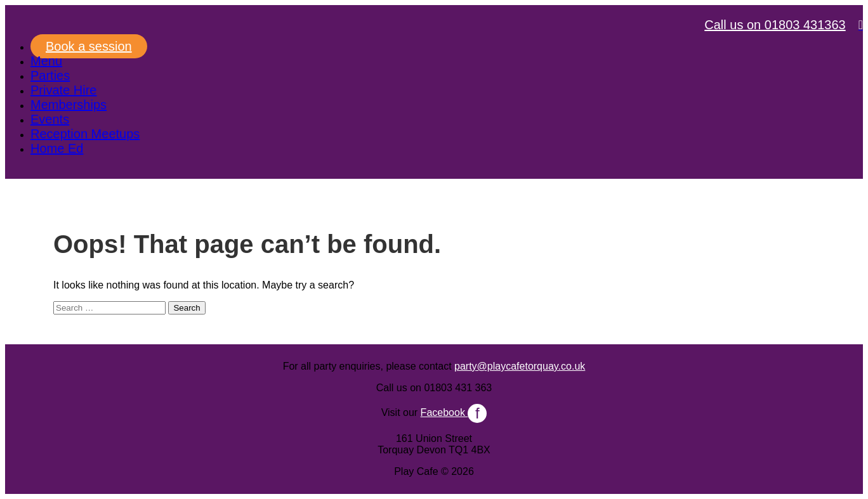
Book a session (89, 46)
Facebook (454, 412)
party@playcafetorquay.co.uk (520, 366)
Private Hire (63, 90)
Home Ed (57, 148)
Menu (46, 61)
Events (50, 119)
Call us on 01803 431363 (775, 25)
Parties (50, 75)
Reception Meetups (85, 134)
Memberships (69, 105)
